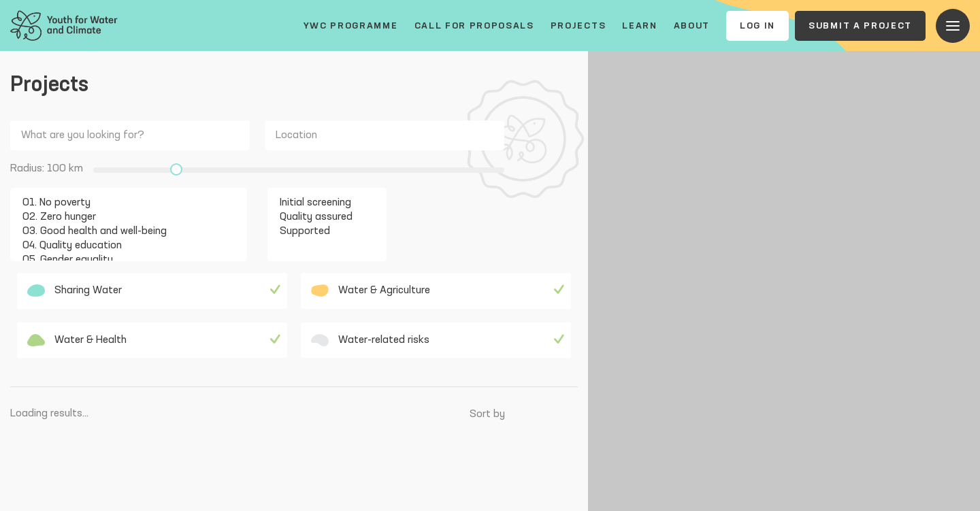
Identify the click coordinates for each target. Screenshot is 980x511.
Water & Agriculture (371, 291)
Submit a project (860, 26)
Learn (639, 26)
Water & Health (77, 340)
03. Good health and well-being (120, 232)
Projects (578, 26)
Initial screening (318, 203)
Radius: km (47, 169)
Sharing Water (75, 291)
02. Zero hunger (120, 217)
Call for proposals (474, 26)
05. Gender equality (120, 260)
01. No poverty (120, 203)
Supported (318, 232)
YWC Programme (351, 26)
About (692, 26)
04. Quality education (120, 246)
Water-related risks (370, 340)
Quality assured (318, 217)
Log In (757, 26)
